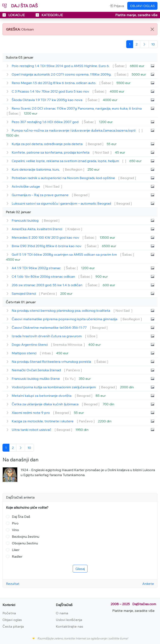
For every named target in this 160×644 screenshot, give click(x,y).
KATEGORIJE (49, 15)
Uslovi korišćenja (69, 620)
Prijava (117, 6)
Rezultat (13, 584)
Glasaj (80, 569)
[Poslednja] (153, 44)
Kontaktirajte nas (69, 626)
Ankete (148, 584)
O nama (62, 613)
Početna (9, 613)
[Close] (152, 29)
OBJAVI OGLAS (142, 6)
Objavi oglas (12, 620)
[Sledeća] (144, 44)
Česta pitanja (13, 626)
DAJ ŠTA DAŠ (20, 6)
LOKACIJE (14, 15)
